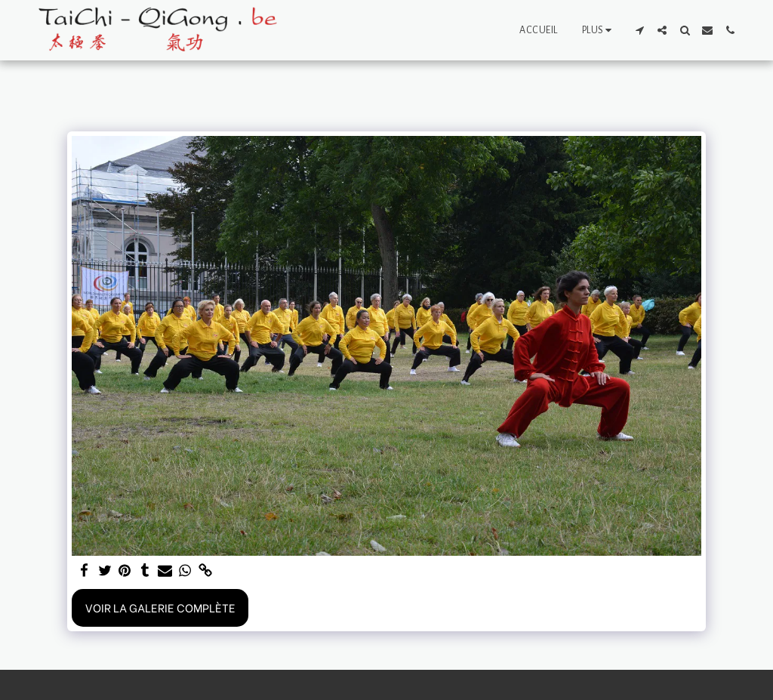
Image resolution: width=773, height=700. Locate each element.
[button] (639, 30)
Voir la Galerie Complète (160, 607)
